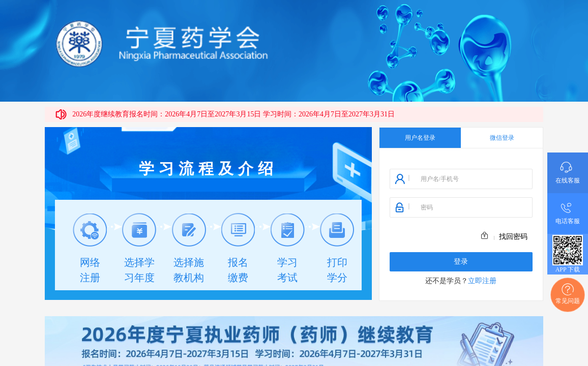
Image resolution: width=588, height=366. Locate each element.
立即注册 (482, 281)
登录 (461, 262)
